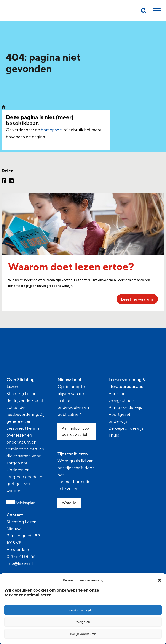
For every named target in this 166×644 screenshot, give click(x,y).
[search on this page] (144, 12)
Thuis (114, 435)
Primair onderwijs (125, 408)
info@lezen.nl (20, 564)
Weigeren (83, 622)
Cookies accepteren (83, 610)
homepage (51, 130)
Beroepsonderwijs (126, 428)
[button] (160, 580)
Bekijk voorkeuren (83, 634)
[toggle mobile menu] (156, 12)
